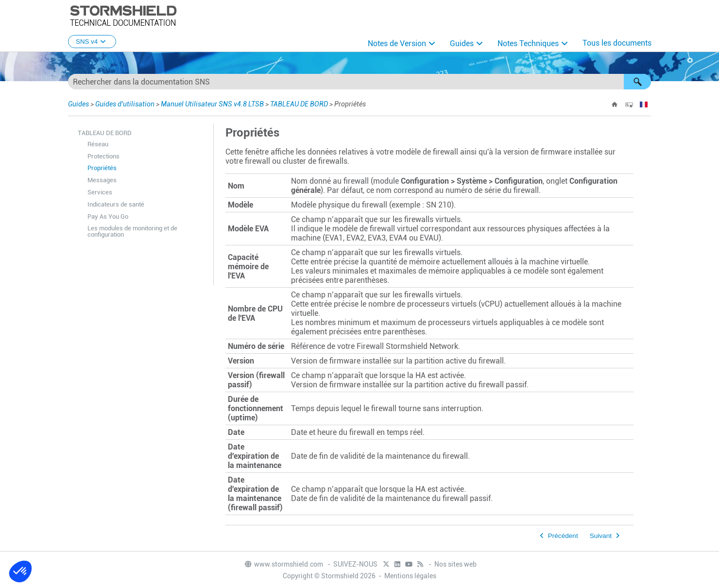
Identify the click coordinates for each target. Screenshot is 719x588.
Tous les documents (617, 43)
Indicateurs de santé (116, 204)
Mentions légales (410, 576)
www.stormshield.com (283, 564)
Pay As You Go (108, 216)
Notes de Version (397, 43)
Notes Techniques (528, 43)
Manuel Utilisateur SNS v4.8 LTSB (212, 104)
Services (100, 192)
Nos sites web (455, 564)
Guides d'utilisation (125, 104)
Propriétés (102, 168)
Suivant (601, 536)
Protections (103, 156)
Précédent (563, 536)
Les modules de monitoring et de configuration (132, 231)
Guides (462, 43)
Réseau (98, 144)
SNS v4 (92, 42)
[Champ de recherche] (359, 82)
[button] (637, 82)
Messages (102, 180)
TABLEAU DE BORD (299, 104)
